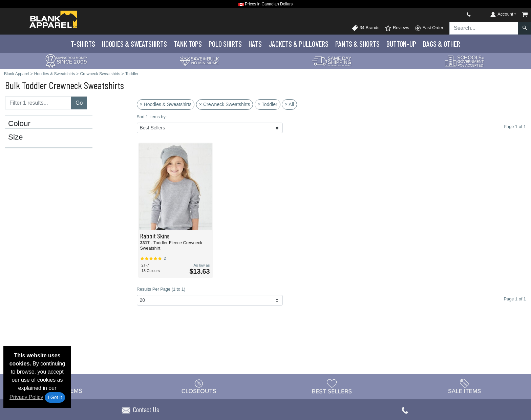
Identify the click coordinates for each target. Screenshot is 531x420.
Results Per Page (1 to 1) (161, 289)
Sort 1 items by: (152, 117)
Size (16, 137)
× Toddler (268, 104)
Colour (19, 124)
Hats (255, 44)
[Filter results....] (38, 103)
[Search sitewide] (484, 28)
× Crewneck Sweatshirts (225, 104)
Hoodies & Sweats (134, 44)
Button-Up (401, 44)
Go (79, 103)
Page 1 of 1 (515, 299)
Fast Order (429, 28)
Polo (225, 44)
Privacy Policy (26, 397)
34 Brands (365, 28)
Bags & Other (442, 44)
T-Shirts (83, 44)
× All (289, 104)
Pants (357, 44)
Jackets (299, 44)
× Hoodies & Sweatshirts (166, 104)
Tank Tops (188, 44)
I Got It (55, 397)
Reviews (397, 28)
